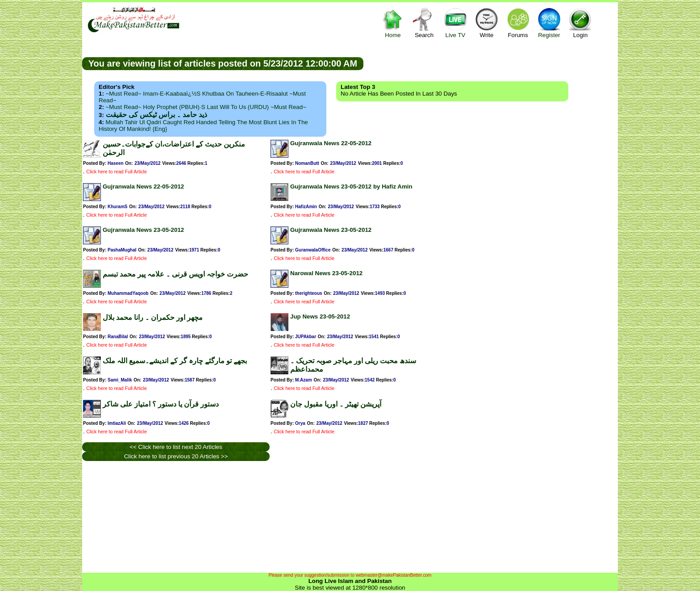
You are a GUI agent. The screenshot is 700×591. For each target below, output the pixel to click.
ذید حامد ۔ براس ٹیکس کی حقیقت (156, 115)
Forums (518, 23)
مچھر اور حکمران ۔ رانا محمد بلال (153, 317)
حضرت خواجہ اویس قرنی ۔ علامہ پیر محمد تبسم (175, 274)
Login (580, 23)
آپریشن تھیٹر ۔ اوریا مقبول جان (336, 404)
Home (393, 23)
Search (424, 23)
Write (487, 23)
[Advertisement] (491, 63)
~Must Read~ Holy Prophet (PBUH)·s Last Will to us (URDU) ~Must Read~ (206, 107)
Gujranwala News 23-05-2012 (143, 230)
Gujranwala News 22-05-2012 (331, 143)
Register (549, 23)
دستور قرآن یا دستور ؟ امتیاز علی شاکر (161, 404)
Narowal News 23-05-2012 (326, 273)
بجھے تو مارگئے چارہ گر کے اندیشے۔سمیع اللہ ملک (175, 361)
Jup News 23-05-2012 (320, 316)
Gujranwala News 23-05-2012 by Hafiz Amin (351, 187)
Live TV (455, 23)
